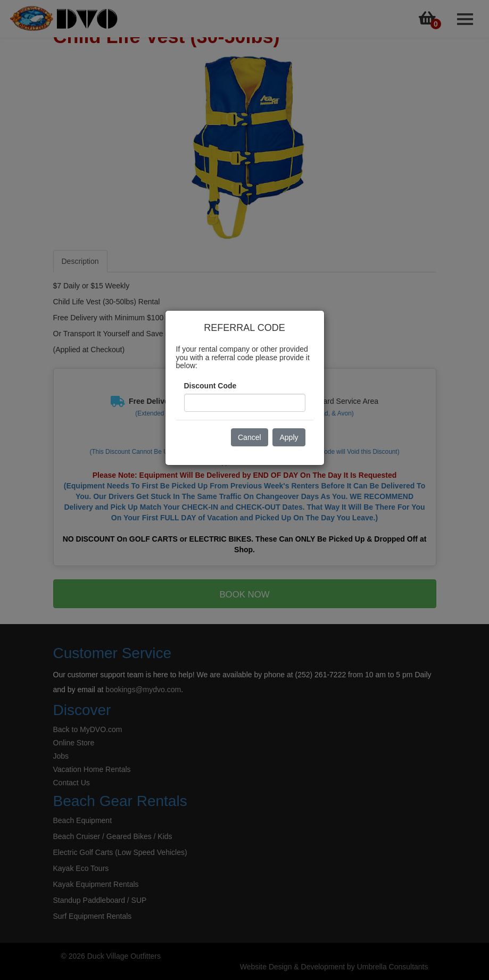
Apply (289, 437)
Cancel (250, 437)
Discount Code (210, 386)
